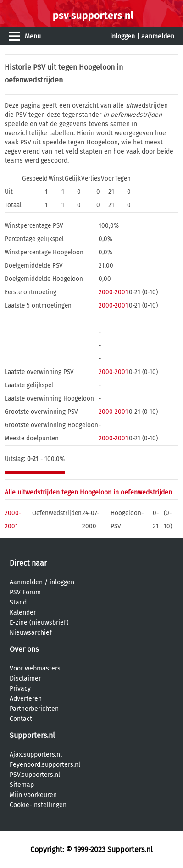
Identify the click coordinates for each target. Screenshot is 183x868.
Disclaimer (25, 678)
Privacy (20, 689)
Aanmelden (26, 582)
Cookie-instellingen (38, 805)
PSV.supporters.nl (35, 775)
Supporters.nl (32, 735)
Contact (21, 719)
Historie (18, 67)
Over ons (24, 649)
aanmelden (158, 36)
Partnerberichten (34, 709)
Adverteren (26, 699)
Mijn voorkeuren (33, 795)
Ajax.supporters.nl (36, 755)
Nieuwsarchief (31, 633)
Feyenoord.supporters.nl (45, 765)
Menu (33, 36)
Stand (18, 602)
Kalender (23, 613)
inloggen (122, 36)
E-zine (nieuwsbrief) (39, 623)
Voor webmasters (35, 668)
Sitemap (22, 785)
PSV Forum (25, 592)
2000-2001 (113, 292)
